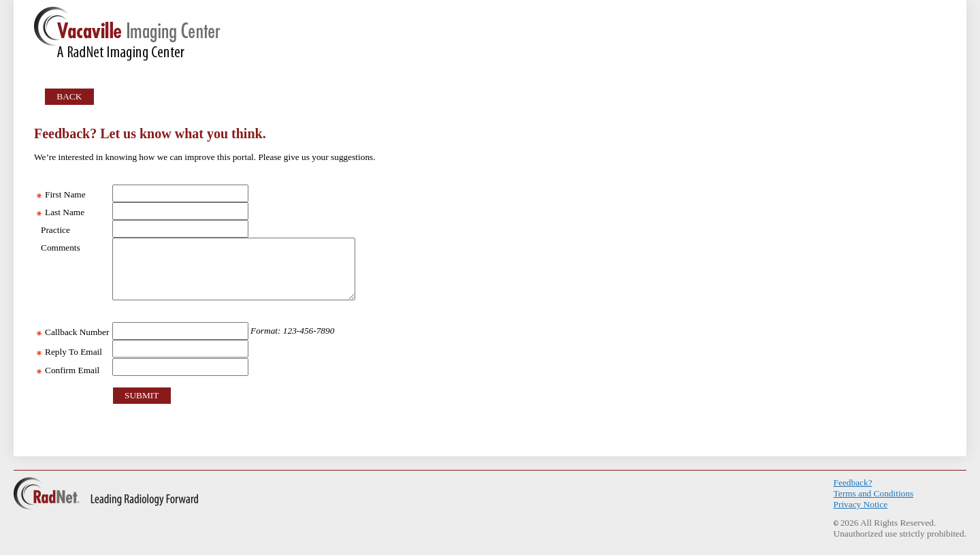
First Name (61, 194)
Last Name (61, 212)
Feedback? (853, 482)
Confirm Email (68, 370)
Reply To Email (69, 352)
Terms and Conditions (874, 493)
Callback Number (73, 332)
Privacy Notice (861, 504)
